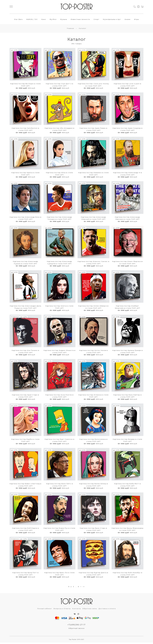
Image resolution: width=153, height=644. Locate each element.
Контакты (76, 610)
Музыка (64, 20)
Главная (70, 30)
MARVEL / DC (32, 20)
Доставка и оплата (107, 610)
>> (84, 588)
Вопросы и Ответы (62, 610)
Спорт (96, 20)
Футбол (53, 20)
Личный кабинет (45, 610)
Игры (137, 20)
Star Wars (18, 20)
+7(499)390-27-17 (76, 626)
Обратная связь (90, 610)
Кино (44, 20)
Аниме (128, 20)
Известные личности (80, 20)
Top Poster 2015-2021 (77, 641)
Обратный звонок (76, 630)
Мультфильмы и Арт (112, 20)
